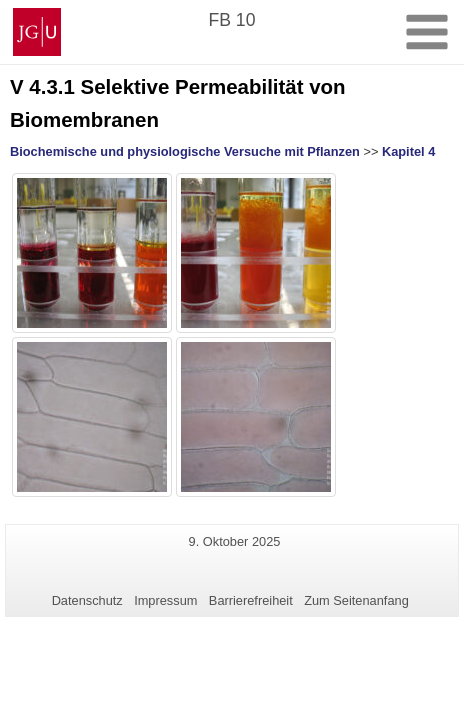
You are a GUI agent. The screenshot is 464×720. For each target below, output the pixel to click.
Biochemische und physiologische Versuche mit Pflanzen (185, 151)
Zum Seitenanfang (356, 600)
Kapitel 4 (408, 151)
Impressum (165, 600)
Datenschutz (87, 600)
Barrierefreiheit (251, 600)
